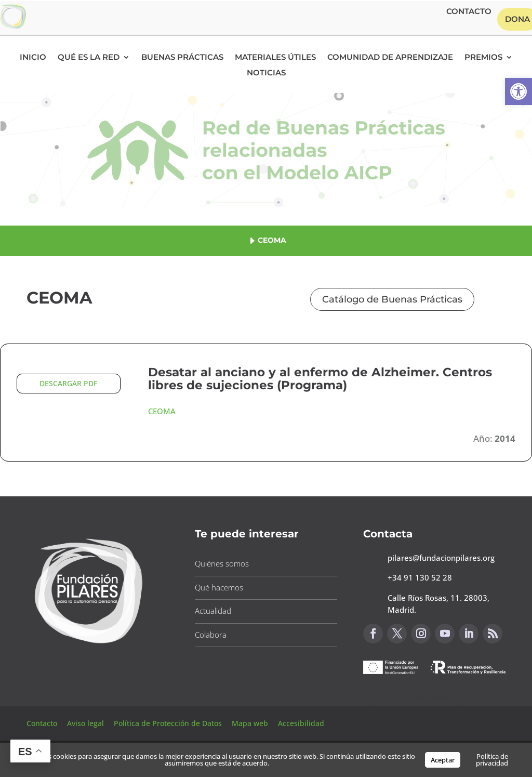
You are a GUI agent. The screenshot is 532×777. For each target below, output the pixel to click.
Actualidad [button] (213, 611)
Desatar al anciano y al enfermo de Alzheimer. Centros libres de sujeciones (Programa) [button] (320, 379)
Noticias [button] (266, 73)
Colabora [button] (211, 635)
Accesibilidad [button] (301, 723)
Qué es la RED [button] (89, 58)
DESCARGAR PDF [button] (68, 383)
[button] (518, 91)
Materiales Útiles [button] (275, 58)
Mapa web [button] (250, 723)
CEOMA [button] (162, 411)
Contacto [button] (469, 12)
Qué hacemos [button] (219, 587)
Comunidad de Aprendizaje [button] (390, 58)
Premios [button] (483, 58)
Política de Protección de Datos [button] (169, 723)
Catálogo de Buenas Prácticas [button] (392, 299)
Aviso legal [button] (87, 723)
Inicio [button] (33, 58)
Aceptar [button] (443, 760)
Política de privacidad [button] (492, 760)
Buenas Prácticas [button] (182, 58)
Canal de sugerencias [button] (414, 697)
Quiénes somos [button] (222, 563)
